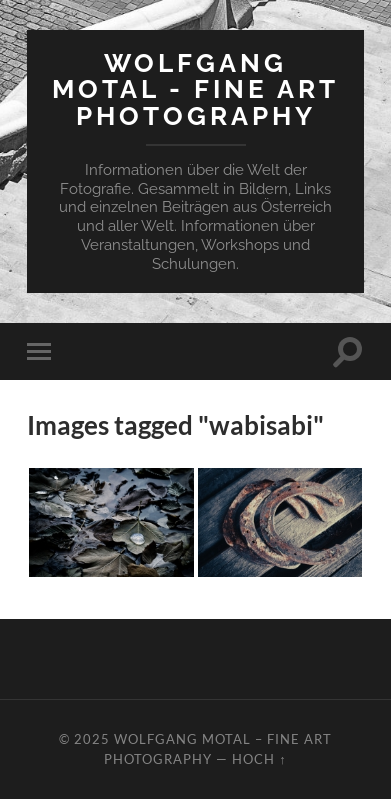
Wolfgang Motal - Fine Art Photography (195, 89)
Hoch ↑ (259, 759)
